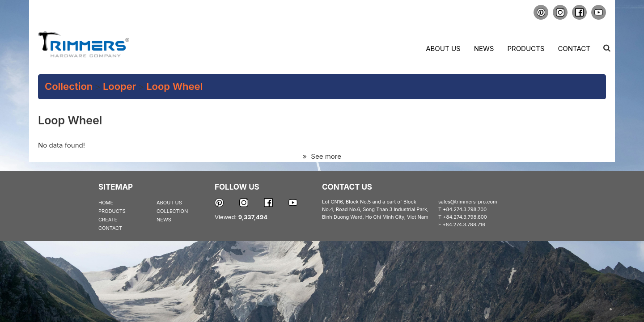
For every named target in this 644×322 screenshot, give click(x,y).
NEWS (164, 220)
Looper (120, 86)
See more (322, 156)
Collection (69, 86)
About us (443, 49)
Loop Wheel (174, 86)
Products (526, 49)
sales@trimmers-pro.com (468, 202)
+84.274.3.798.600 (465, 217)
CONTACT (110, 228)
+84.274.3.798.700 (465, 209)
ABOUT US (169, 203)
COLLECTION (172, 211)
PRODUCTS (112, 211)
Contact (574, 49)
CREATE (108, 220)
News (484, 49)
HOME (106, 203)
